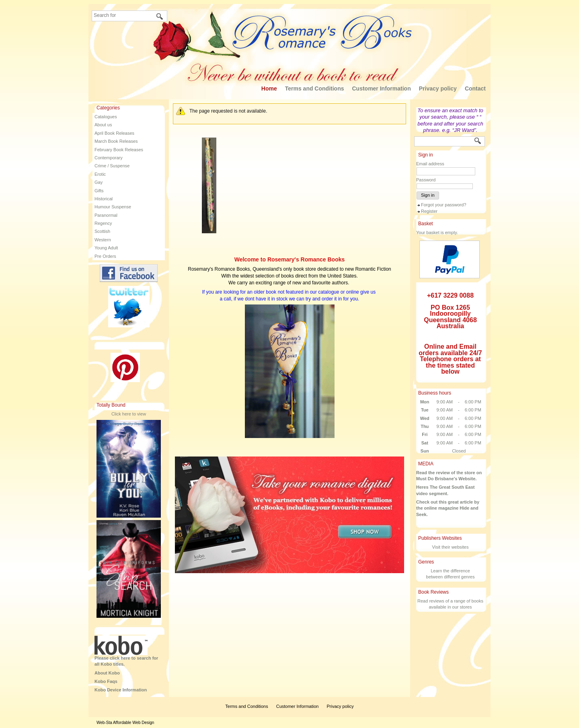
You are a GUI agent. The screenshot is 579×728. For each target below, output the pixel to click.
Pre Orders (105, 256)
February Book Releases (119, 150)
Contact (475, 88)
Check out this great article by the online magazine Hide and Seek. (448, 508)
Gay (99, 182)
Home (269, 88)
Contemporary (109, 158)
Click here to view (129, 414)
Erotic (100, 174)
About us (103, 125)
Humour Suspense (113, 207)
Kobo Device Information (121, 690)
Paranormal (106, 215)
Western (103, 240)
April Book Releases (114, 133)
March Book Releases (116, 141)
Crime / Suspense (112, 166)
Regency (103, 223)
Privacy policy (438, 88)
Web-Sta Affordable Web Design (125, 723)
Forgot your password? (444, 205)
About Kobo (107, 673)
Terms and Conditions (315, 88)
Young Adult (106, 248)
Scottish (102, 231)
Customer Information (381, 88)
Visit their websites (451, 547)
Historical (104, 199)
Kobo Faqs (106, 681)
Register (429, 211)
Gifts (99, 191)
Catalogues (106, 117)
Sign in (428, 195)
